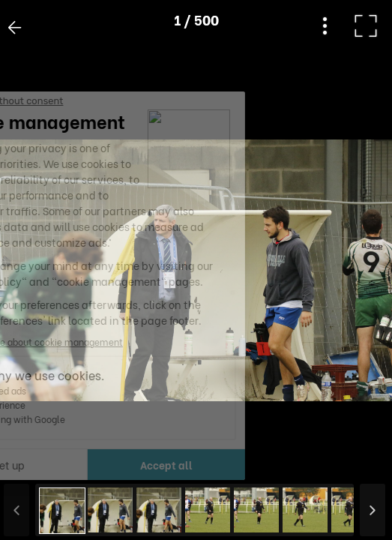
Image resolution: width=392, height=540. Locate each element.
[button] (40, 463)
